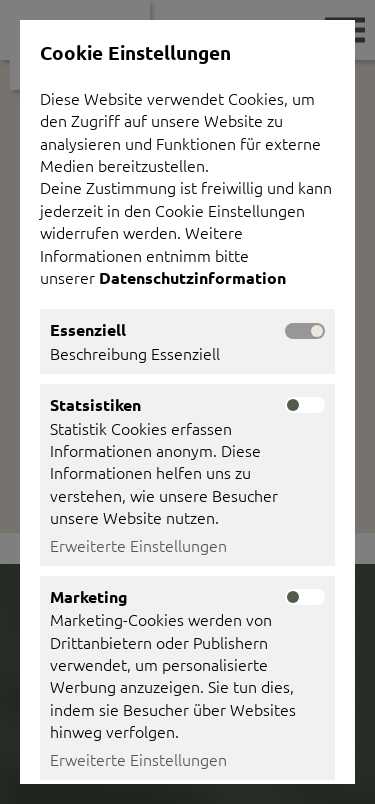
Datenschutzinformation (194, 277)
